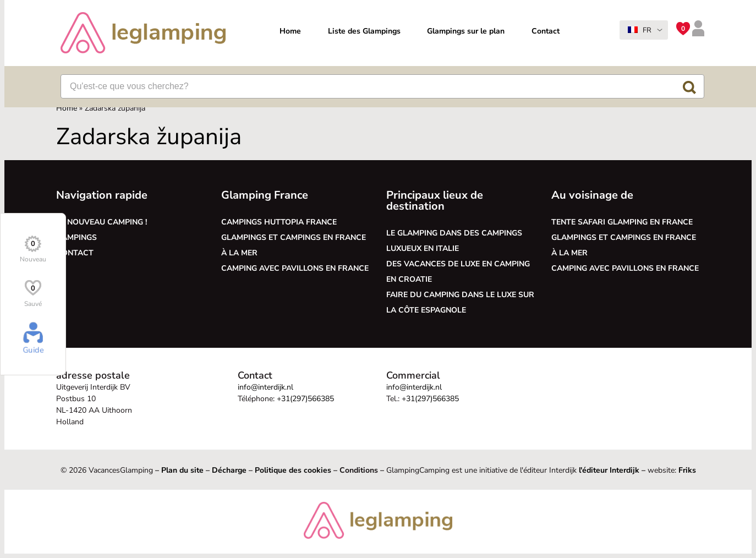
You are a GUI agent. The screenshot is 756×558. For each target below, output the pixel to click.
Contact (546, 31)
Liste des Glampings (364, 31)
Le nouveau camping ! (102, 222)
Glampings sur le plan (466, 31)
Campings (76, 237)
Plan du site (182, 470)
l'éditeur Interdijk (609, 470)
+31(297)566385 (305, 399)
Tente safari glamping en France (622, 222)
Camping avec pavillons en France (295, 268)
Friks (687, 470)
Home (290, 31)
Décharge (229, 470)
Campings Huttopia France (279, 222)
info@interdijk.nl (265, 387)
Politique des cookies (293, 470)
